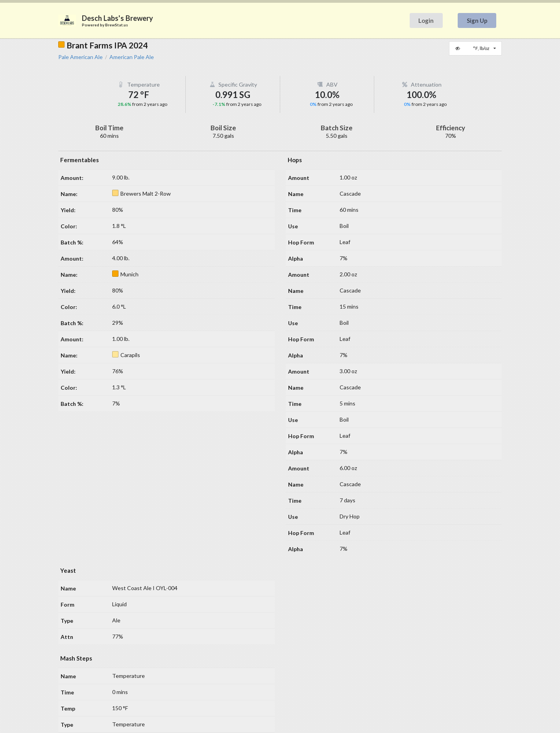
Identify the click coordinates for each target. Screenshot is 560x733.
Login (426, 20)
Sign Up (477, 20)
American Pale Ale (132, 57)
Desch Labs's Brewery (117, 18)
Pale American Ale (80, 57)
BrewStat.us (116, 25)
